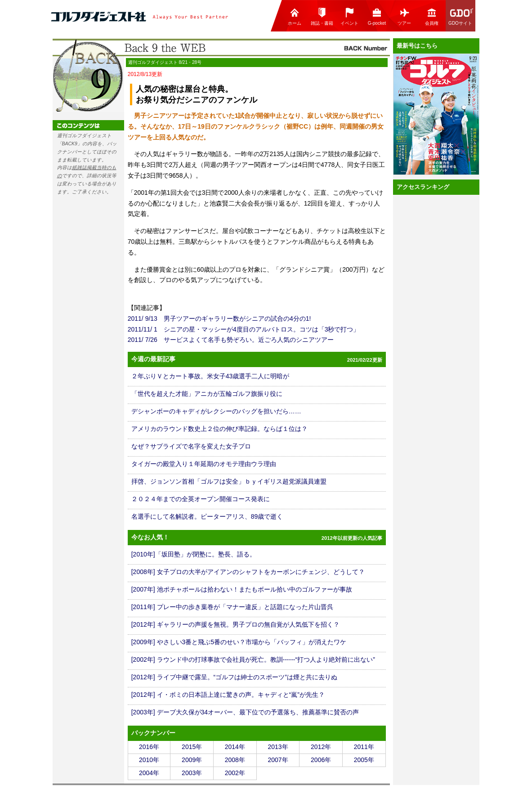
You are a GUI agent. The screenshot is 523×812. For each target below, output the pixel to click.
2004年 (149, 773)
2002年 (235, 773)
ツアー (404, 16)
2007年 (278, 760)
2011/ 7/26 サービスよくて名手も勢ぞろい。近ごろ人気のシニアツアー (231, 340)
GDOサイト (461, 16)
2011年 (364, 747)
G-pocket (377, 16)
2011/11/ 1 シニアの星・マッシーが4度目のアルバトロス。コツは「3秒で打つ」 (244, 329)
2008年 (235, 760)
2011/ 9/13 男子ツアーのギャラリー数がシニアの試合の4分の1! (219, 319)
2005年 (364, 760)
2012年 (321, 747)
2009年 (192, 760)
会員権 (432, 16)
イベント (349, 16)
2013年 (278, 747)
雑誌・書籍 (322, 16)
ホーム (295, 16)
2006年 (321, 760)
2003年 (192, 773)
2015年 (192, 747)
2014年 (235, 747)
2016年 (149, 747)
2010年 (149, 760)
